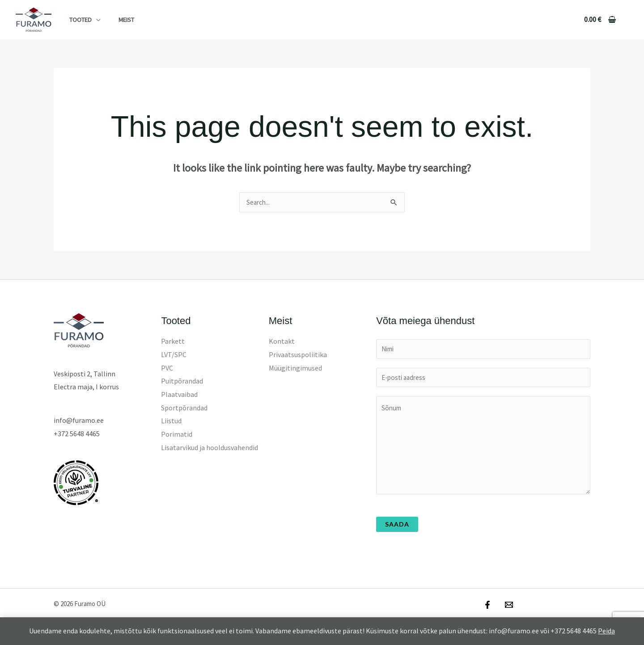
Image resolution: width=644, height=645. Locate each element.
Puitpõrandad (182, 381)
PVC (167, 368)
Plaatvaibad (179, 395)
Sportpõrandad (184, 408)
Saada (397, 527)
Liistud (171, 421)
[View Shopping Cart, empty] (600, 20)
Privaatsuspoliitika (298, 355)
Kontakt (282, 341)
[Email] (507, 607)
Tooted (78, 20)
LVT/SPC (174, 355)
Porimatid (177, 434)
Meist (119, 20)
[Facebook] (487, 607)
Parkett (173, 341)
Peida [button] (606, 631)
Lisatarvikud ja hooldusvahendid (210, 448)
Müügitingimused (295, 368)
